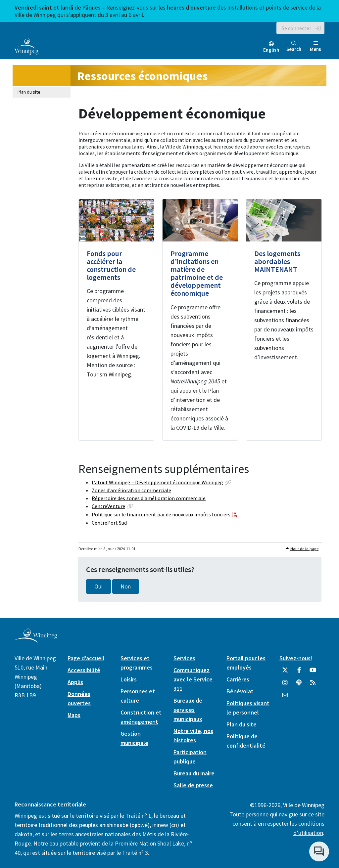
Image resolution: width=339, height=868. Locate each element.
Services (184, 658)
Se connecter (296, 28)
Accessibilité (84, 670)
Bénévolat (240, 691)
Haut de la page (304, 549)
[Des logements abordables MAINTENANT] (284, 320)
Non (126, 586)
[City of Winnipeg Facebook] (299, 673)
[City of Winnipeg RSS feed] (313, 685)
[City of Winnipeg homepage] (36, 641)
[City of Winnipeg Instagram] (285, 685)
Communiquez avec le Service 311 (193, 679)
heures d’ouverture (191, 7)
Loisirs (129, 679)
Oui (98, 586)
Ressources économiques (142, 76)
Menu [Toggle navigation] (316, 46)
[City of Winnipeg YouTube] (313, 673)
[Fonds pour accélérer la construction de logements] (116, 320)
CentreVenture (108, 506)
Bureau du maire (194, 773)
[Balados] (299, 685)
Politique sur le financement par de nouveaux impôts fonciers (161, 514)
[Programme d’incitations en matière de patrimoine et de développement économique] (200, 320)
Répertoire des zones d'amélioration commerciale (149, 498)
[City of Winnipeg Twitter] (285, 673)
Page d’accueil (86, 658)
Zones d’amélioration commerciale (131, 490)
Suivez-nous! (296, 658)
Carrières (238, 679)
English (271, 50)
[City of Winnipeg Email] (285, 698)
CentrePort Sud (109, 523)
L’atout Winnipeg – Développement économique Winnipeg (157, 482)
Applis (75, 682)
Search (294, 46)
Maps (74, 715)
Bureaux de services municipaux (188, 710)
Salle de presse (193, 785)
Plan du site (29, 92)
